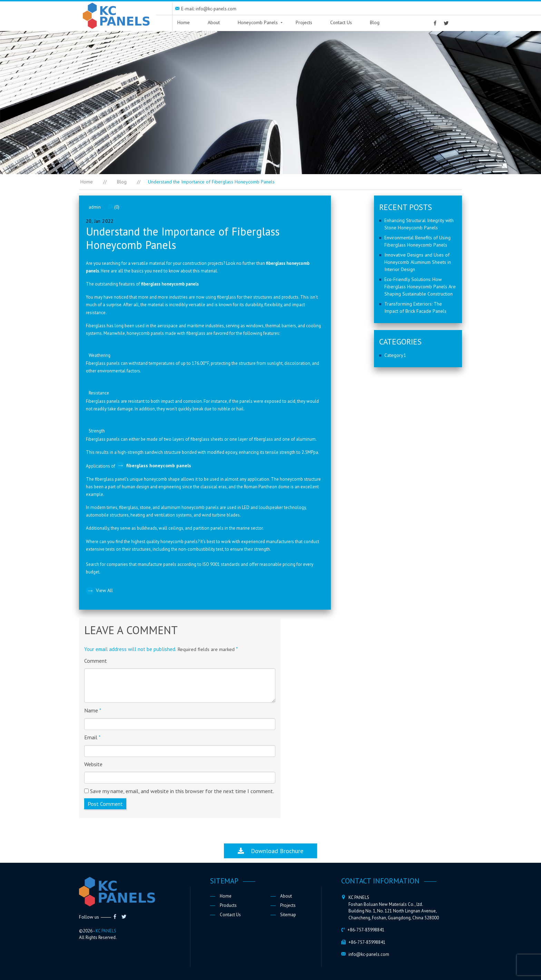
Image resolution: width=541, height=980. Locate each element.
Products (228, 905)
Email (92, 737)
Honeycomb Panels (258, 22)
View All (104, 590)
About (214, 22)
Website (93, 764)
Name (93, 710)
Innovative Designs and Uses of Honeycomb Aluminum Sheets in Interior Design (418, 262)
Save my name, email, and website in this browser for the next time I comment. (182, 791)
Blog (375, 22)
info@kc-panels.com (369, 954)
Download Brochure (270, 851)
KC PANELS (106, 931)
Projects (304, 22)
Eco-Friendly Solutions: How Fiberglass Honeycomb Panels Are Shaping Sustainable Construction (420, 287)
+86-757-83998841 (366, 930)
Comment (96, 661)
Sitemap (288, 915)
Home (184, 22)
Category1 (395, 355)
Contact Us (341, 22)
